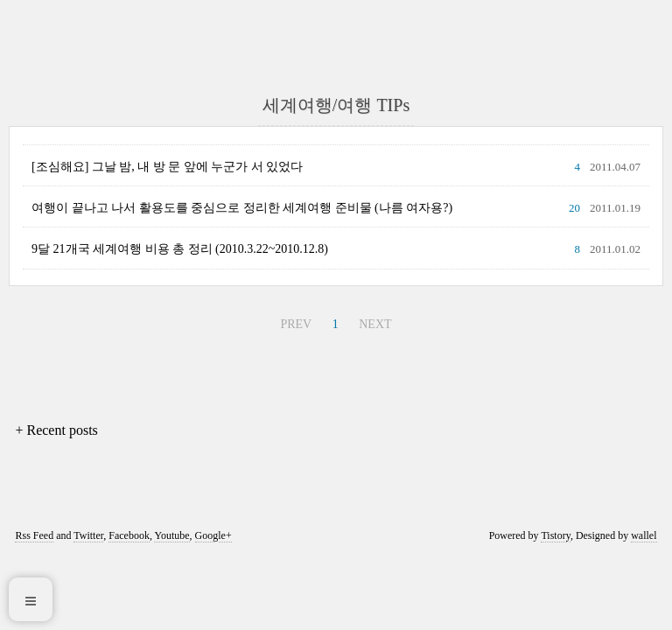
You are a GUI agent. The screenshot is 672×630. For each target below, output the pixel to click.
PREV (296, 324)
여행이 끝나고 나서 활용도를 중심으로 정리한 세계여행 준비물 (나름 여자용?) (242, 208)
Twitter (88, 535)
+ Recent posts (56, 430)
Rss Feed (34, 535)
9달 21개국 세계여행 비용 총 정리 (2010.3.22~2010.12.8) (180, 249)
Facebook (129, 535)
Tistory (555, 535)
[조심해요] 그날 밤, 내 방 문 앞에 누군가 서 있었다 (167, 167)
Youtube (171, 535)
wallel (644, 535)
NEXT (375, 324)
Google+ (213, 535)
